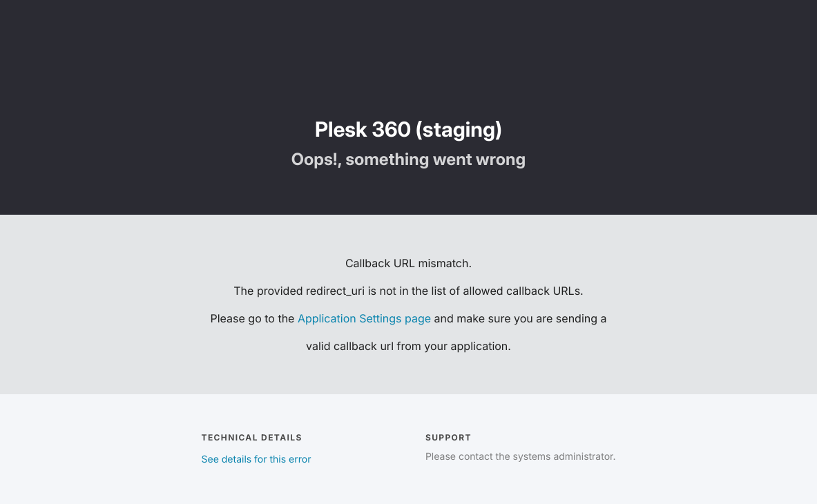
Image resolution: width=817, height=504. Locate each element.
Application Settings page (364, 318)
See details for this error (257, 459)
